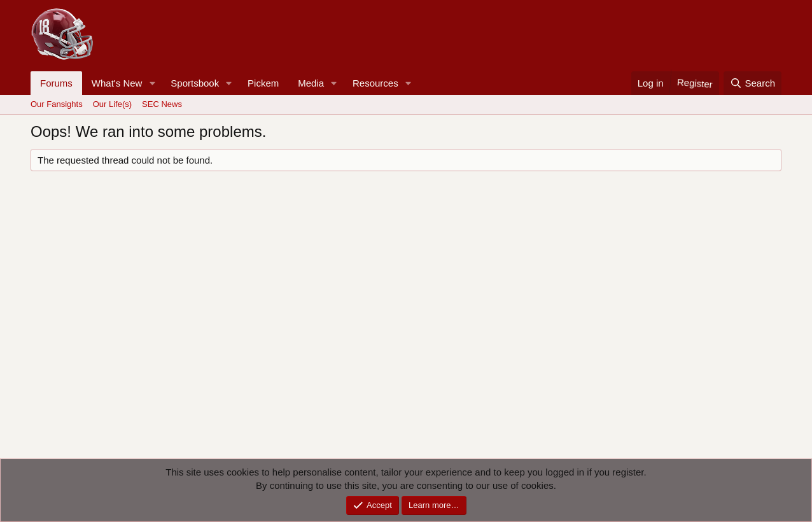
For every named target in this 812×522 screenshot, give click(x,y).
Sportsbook (195, 83)
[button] (152, 83)
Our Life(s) (112, 104)
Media (311, 83)
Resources (375, 83)
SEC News (162, 104)
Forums (56, 83)
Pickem (263, 83)
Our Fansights (57, 104)
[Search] (752, 83)
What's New (117, 83)
